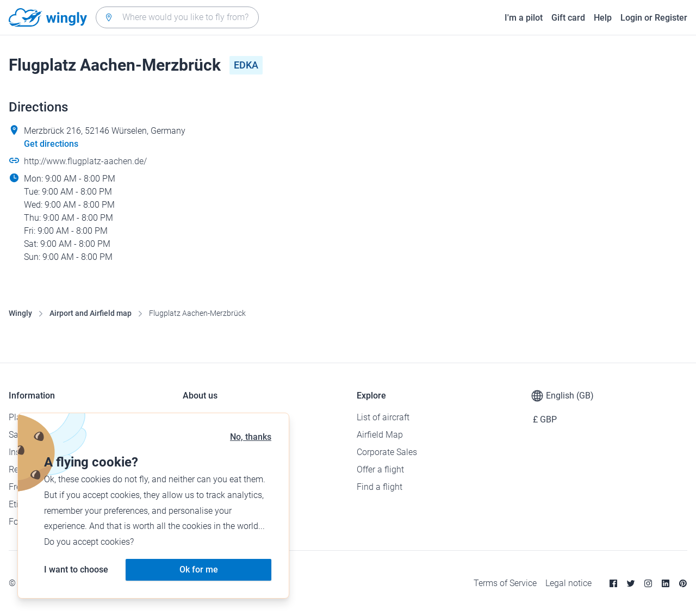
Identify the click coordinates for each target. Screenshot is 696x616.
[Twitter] (631, 583)
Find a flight (380, 487)
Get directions (51, 144)
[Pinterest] (683, 583)
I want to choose (76, 570)
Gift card (568, 18)
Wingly (20, 313)
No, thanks (251, 437)
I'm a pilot (524, 18)
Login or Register (654, 18)
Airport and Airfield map (91, 313)
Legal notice (568, 583)
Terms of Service (505, 583)
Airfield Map (380, 435)
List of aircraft (383, 417)
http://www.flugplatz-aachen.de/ (85, 161)
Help (603, 18)
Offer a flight (380, 469)
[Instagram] (648, 583)
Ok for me (199, 570)
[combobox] (177, 17)
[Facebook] (613, 583)
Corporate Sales (387, 452)
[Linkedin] (666, 583)
